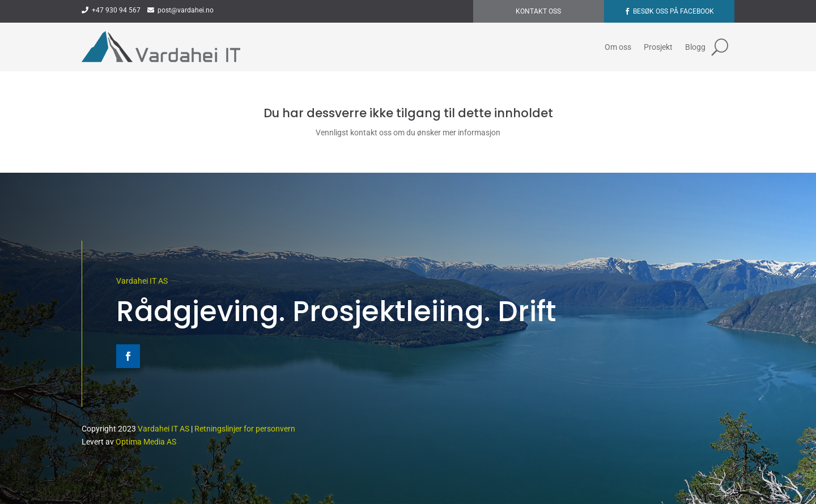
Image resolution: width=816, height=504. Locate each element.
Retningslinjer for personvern (245, 429)
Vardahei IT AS (142, 281)
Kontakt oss (538, 11)
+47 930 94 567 (111, 10)
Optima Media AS (146, 442)
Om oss (618, 47)
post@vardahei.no (180, 10)
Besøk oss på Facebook (673, 11)
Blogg (695, 47)
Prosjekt (658, 47)
